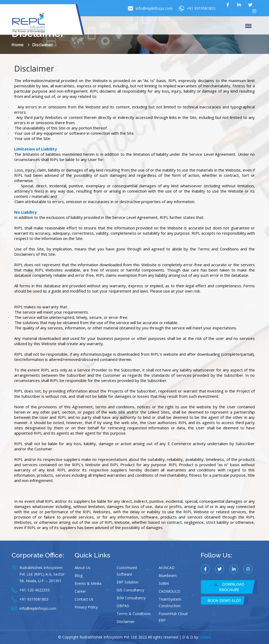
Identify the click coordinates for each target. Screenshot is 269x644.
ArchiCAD (167, 568)
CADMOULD (169, 591)
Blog (79, 575)
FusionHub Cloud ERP (173, 617)
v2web (205, 637)
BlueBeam (168, 575)
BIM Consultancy (131, 598)
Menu (248, 26)
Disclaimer (126, 622)
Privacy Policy (86, 607)
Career (80, 591)
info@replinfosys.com (150, 8)
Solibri (164, 583)
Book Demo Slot (224, 600)
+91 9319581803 (197, 8)
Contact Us (84, 599)
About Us (82, 568)
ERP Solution (128, 582)
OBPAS (123, 606)
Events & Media (88, 583)
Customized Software (127, 571)
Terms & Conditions (134, 614)
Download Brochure (229, 587)
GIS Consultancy (130, 590)
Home (18, 45)
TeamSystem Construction (170, 602)
